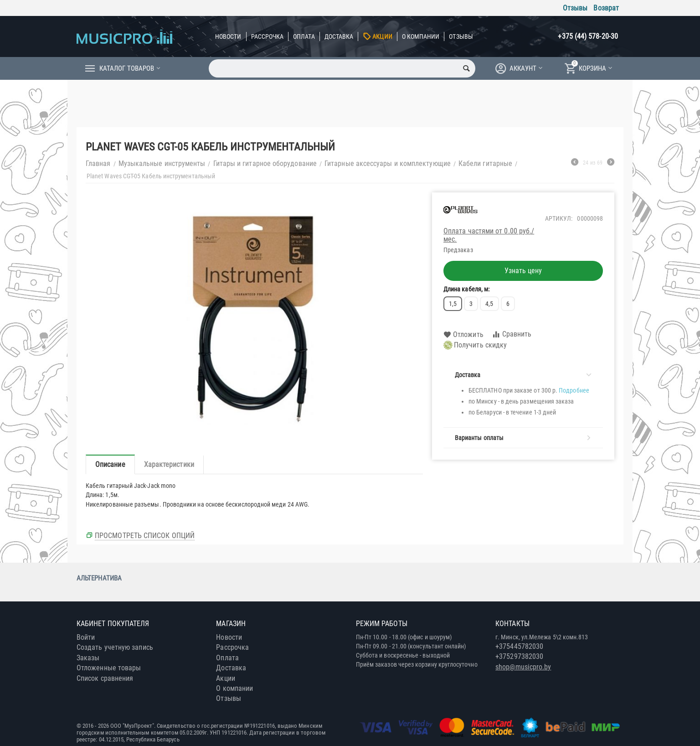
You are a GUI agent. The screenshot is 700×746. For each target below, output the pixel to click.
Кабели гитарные (485, 163)
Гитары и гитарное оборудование (265, 163)
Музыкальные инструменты (162, 163)
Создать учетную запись (115, 647)
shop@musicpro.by (523, 667)
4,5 (489, 304)
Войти (86, 637)
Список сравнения (105, 678)
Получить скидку (475, 345)
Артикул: (559, 218)
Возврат (606, 8)
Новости (228, 36)
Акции (382, 36)
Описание (110, 464)
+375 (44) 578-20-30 (588, 36)
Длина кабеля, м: (466, 289)
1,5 (453, 304)
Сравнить (512, 334)
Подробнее (574, 390)
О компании (421, 36)
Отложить (463, 335)
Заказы (88, 658)
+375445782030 (519, 646)
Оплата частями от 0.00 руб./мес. (489, 235)
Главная (98, 163)
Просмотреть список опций (145, 536)
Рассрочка (268, 36)
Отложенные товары (109, 668)
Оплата (304, 36)
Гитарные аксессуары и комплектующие (388, 163)
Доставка (339, 36)
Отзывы (575, 8)
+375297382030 (519, 656)
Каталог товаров (127, 68)
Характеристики (169, 464)
